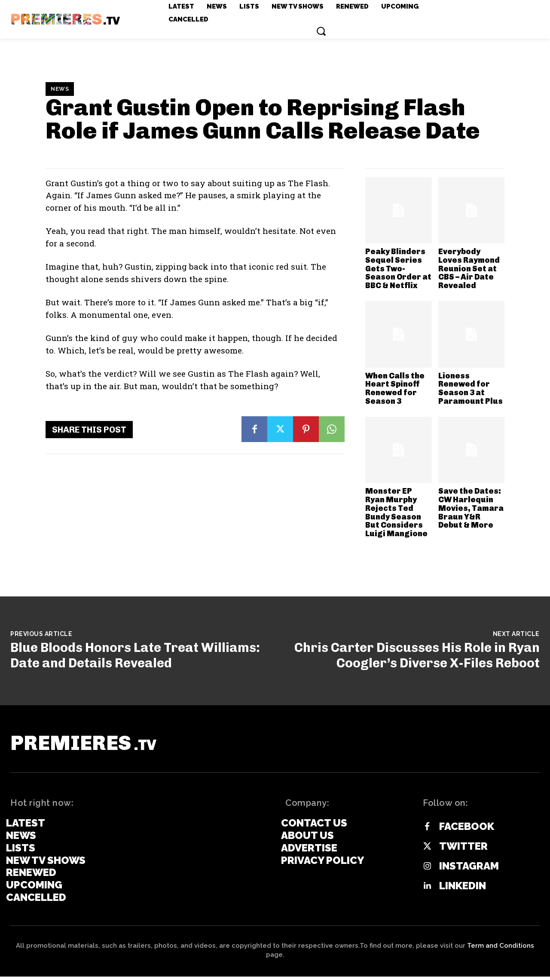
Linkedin (463, 890)
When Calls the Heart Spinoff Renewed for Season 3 (395, 389)
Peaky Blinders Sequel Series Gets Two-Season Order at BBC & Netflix (398, 269)
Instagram (469, 870)
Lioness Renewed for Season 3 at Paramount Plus (471, 389)
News (60, 89)
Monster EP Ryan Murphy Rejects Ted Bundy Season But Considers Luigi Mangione (396, 512)
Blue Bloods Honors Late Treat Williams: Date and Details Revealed (135, 655)
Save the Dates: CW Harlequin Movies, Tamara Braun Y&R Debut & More (471, 508)
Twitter (463, 850)
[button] (321, 31)
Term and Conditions (501, 949)
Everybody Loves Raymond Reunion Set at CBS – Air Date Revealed (469, 269)
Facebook (467, 830)
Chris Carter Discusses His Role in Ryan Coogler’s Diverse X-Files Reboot (417, 655)
